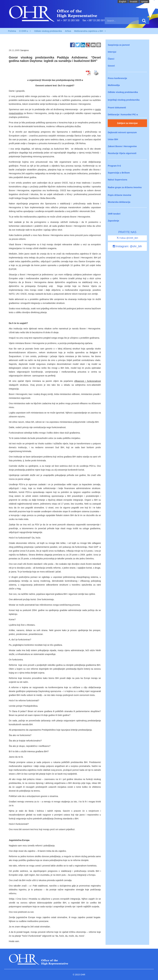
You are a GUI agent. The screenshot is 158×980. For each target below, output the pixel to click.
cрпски (144, 2)
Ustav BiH (113, 139)
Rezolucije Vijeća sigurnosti (122, 153)
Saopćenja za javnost (119, 45)
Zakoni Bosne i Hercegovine (122, 146)
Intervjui (112, 52)
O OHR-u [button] (25, 31)
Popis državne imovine (120, 195)
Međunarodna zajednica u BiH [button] (90, 31)
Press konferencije (117, 78)
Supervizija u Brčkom (119, 173)
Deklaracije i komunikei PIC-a (123, 115)
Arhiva (68, 31)
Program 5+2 (114, 166)
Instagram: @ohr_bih (127, 246)
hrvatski (134, 2)
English (123, 2)
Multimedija (114, 85)
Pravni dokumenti (117, 108)
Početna (12, 31)
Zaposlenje (113, 221)
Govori (111, 66)
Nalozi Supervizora (117, 180)
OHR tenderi (114, 214)
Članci (111, 59)
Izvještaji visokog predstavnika (124, 100)
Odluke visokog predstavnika (48, 31)
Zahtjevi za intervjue (127, 123)
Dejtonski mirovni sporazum (122, 132)
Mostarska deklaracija (119, 202)
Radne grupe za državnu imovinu (125, 187)
